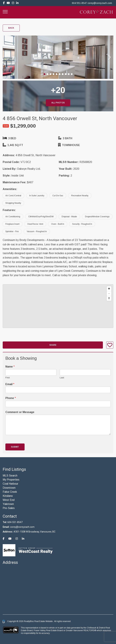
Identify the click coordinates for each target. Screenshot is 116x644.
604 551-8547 (79, 3)
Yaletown (8, 504)
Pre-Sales (9, 508)
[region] (58, 306)
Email (10, 384)
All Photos (58, 103)
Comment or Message (20, 412)
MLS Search (10, 476)
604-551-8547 (15, 522)
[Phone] (58, 404)
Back (11, 28)
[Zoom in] (109, 289)
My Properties (11, 480)
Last (62, 378)
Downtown (9, 488)
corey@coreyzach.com (100, 3)
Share (53, 345)
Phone (11, 398)
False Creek (10, 492)
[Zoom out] (109, 293)
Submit (15, 447)
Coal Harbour (10, 484)
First (7, 378)
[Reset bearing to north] (109, 298)
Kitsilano (8, 496)
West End (9, 500)
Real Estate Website (44, 621)
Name (10, 367)
